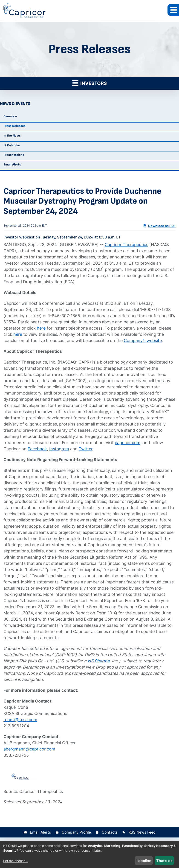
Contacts (110, 832)
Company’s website (143, 340)
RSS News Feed (142, 832)
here (41, 328)
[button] (173, 10)
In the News (12, 136)
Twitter (86, 449)
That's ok (164, 861)
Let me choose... (16, 861)
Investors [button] (89, 83)
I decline (144, 861)
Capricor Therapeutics (126, 245)
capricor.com (128, 443)
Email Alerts (12, 164)
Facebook (37, 449)
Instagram (59, 449)
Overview (10, 116)
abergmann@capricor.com (29, 749)
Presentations (14, 155)
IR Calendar (12, 145)
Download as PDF (159, 226)
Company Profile (76, 832)
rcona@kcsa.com (20, 720)
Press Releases (14, 126)
